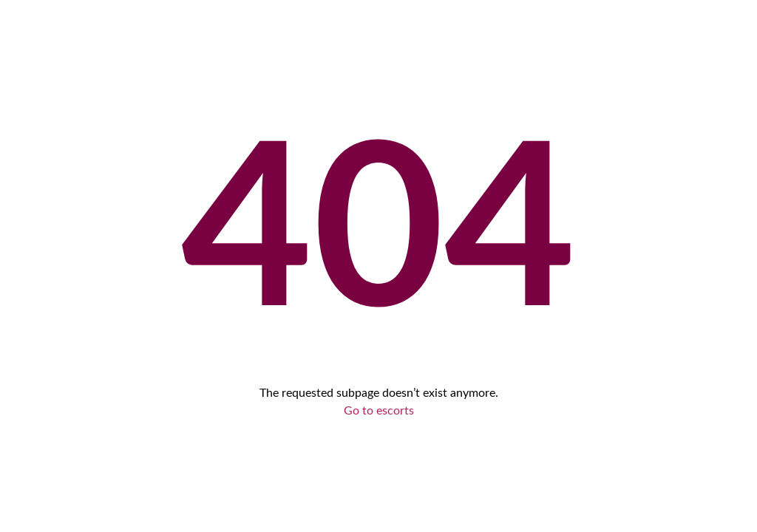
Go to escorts (379, 411)
